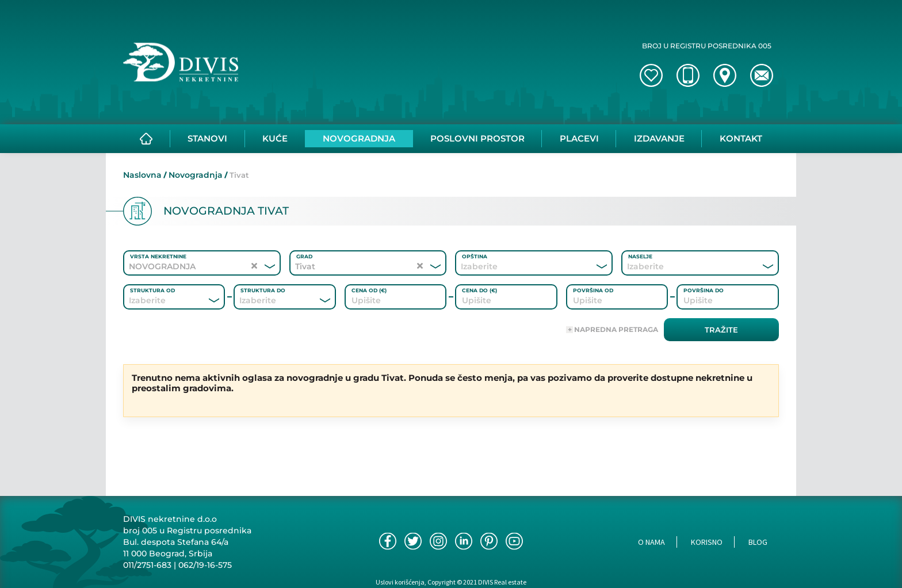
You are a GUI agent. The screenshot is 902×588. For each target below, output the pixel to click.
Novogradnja (196, 175)
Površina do (704, 290)
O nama (651, 542)
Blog (758, 542)
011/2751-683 (147, 565)
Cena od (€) (369, 290)
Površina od (593, 290)
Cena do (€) (479, 290)
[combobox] (518, 266)
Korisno (707, 542)
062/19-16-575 (205, 565)
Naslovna (142, 175)
